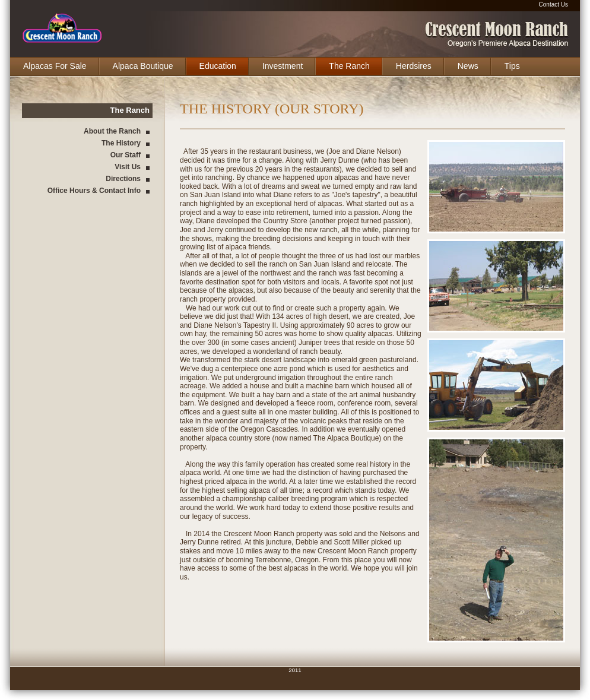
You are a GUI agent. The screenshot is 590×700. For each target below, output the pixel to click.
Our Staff (126, 155)
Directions (123, 179)
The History (121, 143)
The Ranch (349, 66)
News (468, 66)
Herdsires (414, 66)
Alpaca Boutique (143, 66)
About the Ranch (112, 131)
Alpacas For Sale (55, 66)
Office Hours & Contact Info (94, 191)
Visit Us (128, 167)
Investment (283, 66)
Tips (512, 66)
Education (218, 66)
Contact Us (553, 4)
